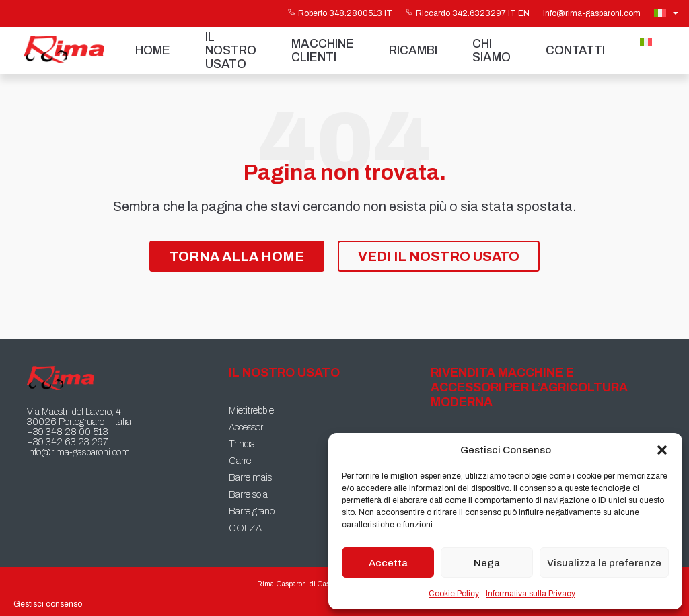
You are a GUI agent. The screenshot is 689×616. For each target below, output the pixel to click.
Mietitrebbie (251, 411)
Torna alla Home (237, 256)
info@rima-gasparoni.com (592, 13)
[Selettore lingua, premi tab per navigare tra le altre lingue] (667, 13)
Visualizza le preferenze (604, 563)
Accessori (247, 427)
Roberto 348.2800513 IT (340, 13)
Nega (487, 563)
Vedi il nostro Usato (439, 256)
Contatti (575, 50)
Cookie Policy (454, 594)
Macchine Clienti (323, 50)
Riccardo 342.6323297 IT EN (468, 13)
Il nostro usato (231, 50)
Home (153, 50)
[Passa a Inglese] (659, 59)
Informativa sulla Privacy (531, 594)
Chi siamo (492, 50)
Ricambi (413, 50)
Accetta (388, 563)
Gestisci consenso (48, 604)
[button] (662, 450)
